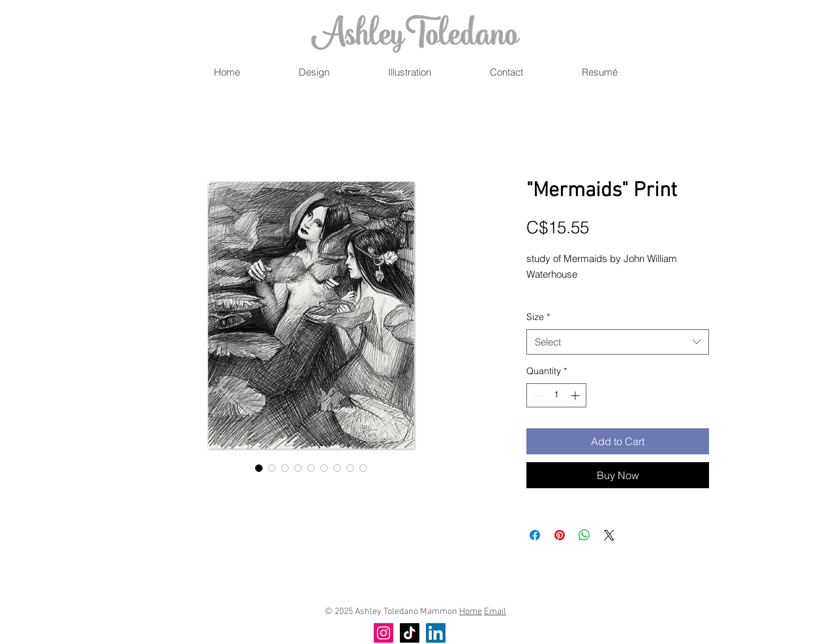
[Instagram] (384, 633)
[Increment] (576, 395)
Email (495, 612)
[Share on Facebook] (535, 535)
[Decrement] (536, 395)
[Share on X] (609, 535)
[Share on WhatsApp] (584, 535)
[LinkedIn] (436, 633)
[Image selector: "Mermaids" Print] (259, 468)
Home (471, 612)
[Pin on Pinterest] (560, 535)
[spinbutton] (556, 395)
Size (538, 317)
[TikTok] (410, 633)
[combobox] (618, 342)
